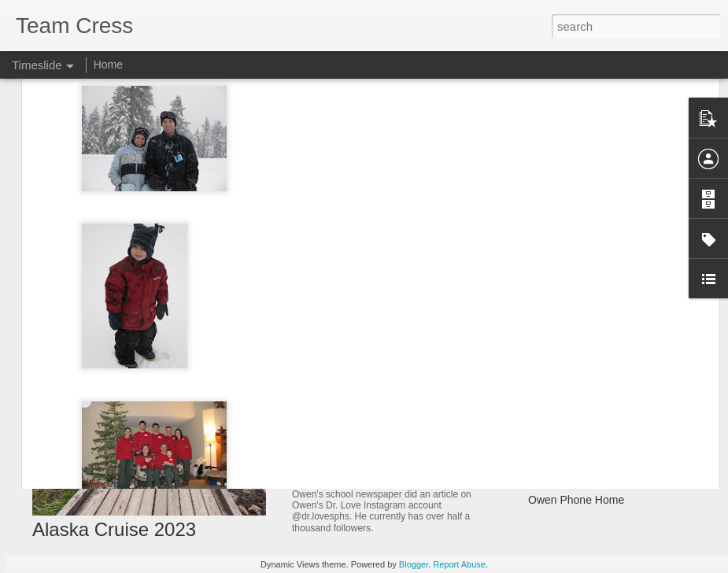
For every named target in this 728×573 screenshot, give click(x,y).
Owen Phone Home (576, 500)
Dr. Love (318, 477)
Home (108, 65)
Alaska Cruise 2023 (114, 529)
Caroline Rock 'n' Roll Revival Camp (616, 472)
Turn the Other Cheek (581, 445)
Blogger (414, 564)
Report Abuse (459, 564)
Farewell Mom (563, 417)
